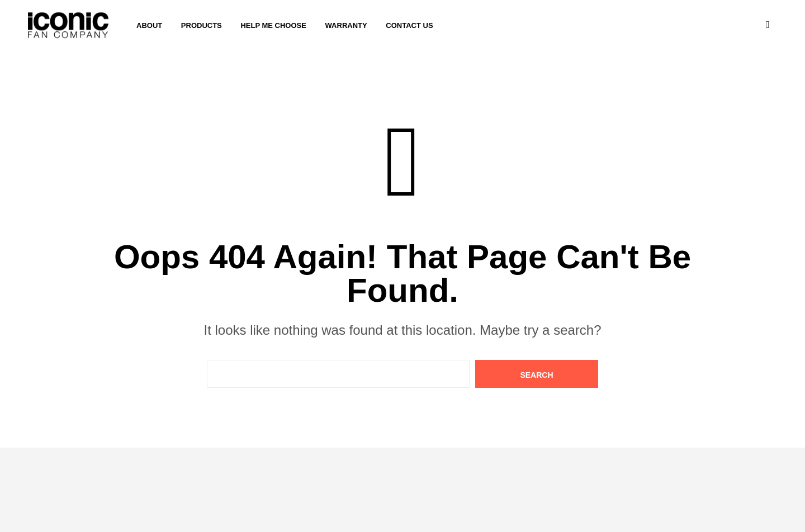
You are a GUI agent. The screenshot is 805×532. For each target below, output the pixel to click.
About (149, 25)
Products (202, 25)
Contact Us (409, 25)
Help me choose (273, 25)
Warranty (346, 25)
